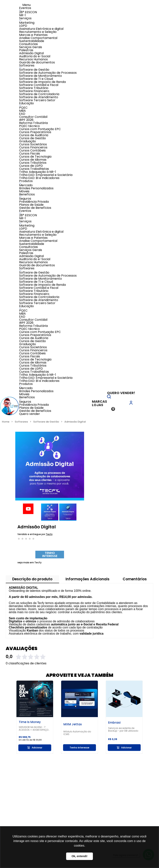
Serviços (25, 18)
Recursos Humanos (33, 59)
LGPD (23, 26)
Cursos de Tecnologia (35, 157)
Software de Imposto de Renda (42, 82)
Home (6, 422)
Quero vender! (121, 393)
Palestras (26, 50)
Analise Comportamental (38, 38)
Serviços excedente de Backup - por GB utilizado (123, 730)
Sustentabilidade (32, 41)
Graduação (28, 141)
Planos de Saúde (31, 205)
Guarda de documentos (37, 62)
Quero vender (30, 414)
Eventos (25, 8)
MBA (22, 111)
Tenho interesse (50, 554)
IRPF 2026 (26, 120)
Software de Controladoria (39, 94)
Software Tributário (34, 88)
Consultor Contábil (33, 117)
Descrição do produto (32, 579)
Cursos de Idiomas (33, 160)
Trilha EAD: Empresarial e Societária (46, 175)
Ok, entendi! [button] (79, 856)
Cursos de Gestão (32, 138)
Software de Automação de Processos (48, 73)
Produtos (26, 181)
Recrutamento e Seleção (38, 32)
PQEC (23, 108)
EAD (22, 114)
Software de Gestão (34, 70)
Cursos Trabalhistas (34, 169)
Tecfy (49, 534)
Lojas (98, 405)
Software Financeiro (34, 91)
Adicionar (35, 748)
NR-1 (22, 15)
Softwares (27, 65)
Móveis (24, 191)
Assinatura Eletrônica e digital (41, 29)
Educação (26, 103)
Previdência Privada (34, 202)
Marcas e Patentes (33, 35)
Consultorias (28, 44)
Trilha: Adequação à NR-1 (38, 172)
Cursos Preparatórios (35, 132)
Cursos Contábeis (32, 150)
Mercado (26, 185)
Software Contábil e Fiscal (39, 85)
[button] (109, 397)
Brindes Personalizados (36, 188)
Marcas (99, 401)
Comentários (135, 579)
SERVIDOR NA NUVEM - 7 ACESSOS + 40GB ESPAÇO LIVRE (34, 729)
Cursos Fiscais (30, 153)
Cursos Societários (33, 144)
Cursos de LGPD (31, 166)
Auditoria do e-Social (35, 56)
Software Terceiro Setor (37, 100)
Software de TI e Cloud (36, 79)
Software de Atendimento (39, 97)
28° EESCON (28, 12)
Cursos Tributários (33, 163)
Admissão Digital (31, 53)
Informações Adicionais (88, 579)
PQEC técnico (29, 126)
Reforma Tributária (33, 123)
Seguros (25, 199)
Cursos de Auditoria (34, 135)
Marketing (27, 23)
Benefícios (27, 194)
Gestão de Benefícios (35, 208)
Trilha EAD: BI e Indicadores (39, 178)
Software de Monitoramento (41, 76)
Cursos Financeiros (33, 147)
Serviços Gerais (31, 47)
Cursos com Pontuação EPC (40, 129)
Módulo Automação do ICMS (77, 733)
